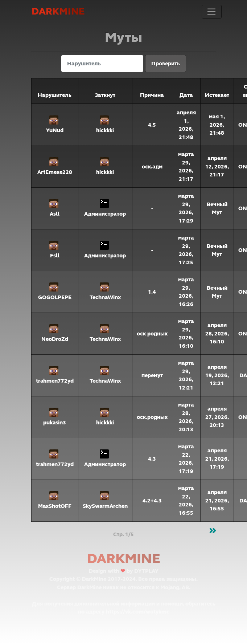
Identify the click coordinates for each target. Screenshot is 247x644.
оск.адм (152, 167)
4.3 (152, 459)
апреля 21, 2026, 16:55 (217, 500)
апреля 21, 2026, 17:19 (217, 459)
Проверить (166, 64)
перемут (152, 375)
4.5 (152, 125)
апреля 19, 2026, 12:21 (217, 375)
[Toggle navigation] (211, 12)
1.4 (152, 292)
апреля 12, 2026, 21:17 (217, 166)
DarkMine (58, 11)
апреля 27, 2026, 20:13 (217, 417)
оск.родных (152, 417)
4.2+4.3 (152, 501)
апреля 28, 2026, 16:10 (217, 333)
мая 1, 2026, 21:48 (217, 125)
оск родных (152, 334)
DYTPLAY (146, 571)
